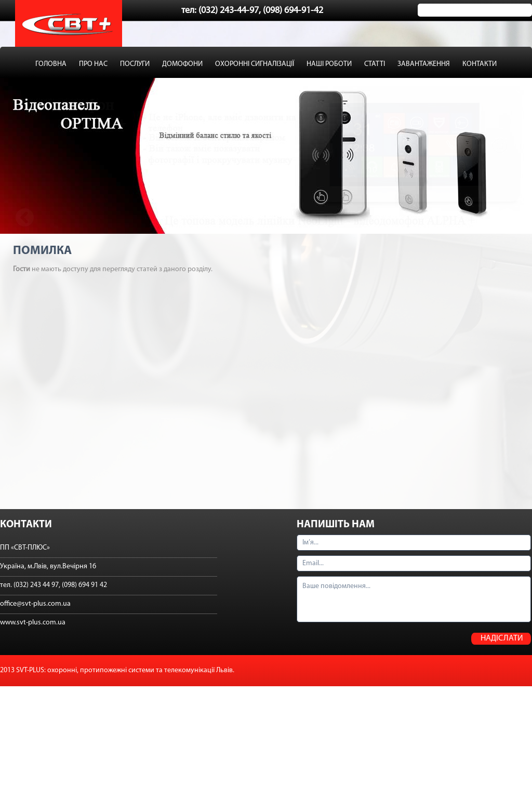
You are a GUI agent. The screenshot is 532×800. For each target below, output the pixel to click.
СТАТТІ (375, 64)
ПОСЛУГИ (135, 64)
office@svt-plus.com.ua (35, 604)
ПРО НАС (93, 64)
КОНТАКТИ (480, 64)
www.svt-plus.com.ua (33, 623)
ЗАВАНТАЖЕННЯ (424, 64)
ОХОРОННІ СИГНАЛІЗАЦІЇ (255, 64)
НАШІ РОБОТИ (329, 64)
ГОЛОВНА (51, 64)
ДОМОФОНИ (182, 64)
